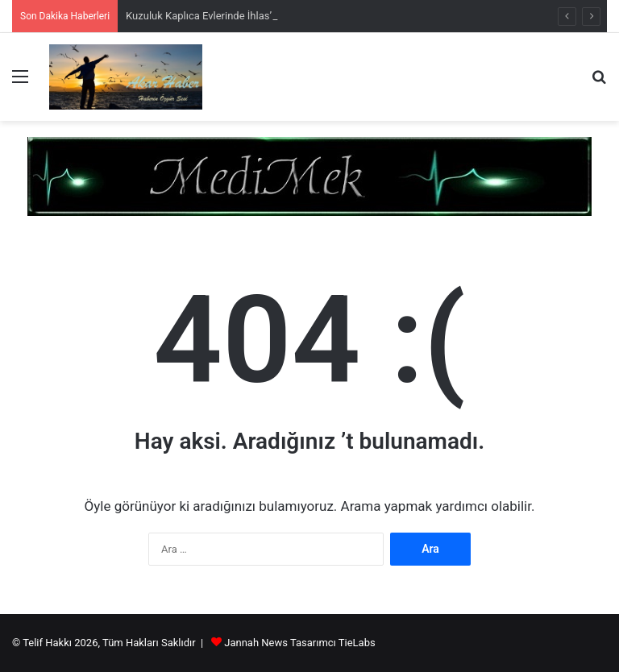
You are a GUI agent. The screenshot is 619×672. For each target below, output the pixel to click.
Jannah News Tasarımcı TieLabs (299, 643)
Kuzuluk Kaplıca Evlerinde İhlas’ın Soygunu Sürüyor (243, 16)
